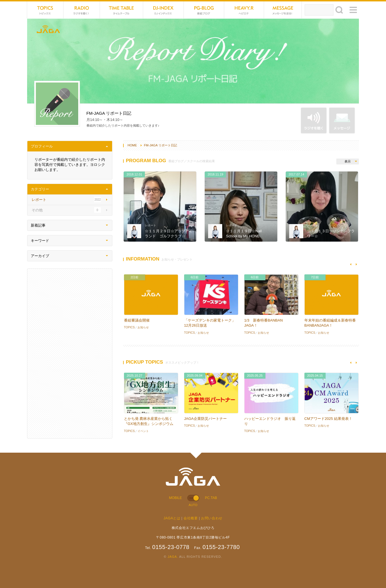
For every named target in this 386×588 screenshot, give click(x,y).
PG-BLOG (204, 10)
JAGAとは (172, 518)
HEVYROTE (244, 10)
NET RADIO (82, 10)
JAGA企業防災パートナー (205, 419)
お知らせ (143, 327)
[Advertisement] (70, 353)
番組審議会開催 (137, 320)
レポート (151, 225)
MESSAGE (283, 10)
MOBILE (176, 498)
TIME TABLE (122, 10)
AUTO (193, 505)
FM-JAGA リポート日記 (161, 145)
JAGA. (173, 557)
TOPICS (45, 10)
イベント (143, 431)
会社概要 (191, 518)
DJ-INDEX (163, 10)
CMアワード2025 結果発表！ (328, 419)
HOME (132, 145)
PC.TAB (211, 498)
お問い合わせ (212, 518)
